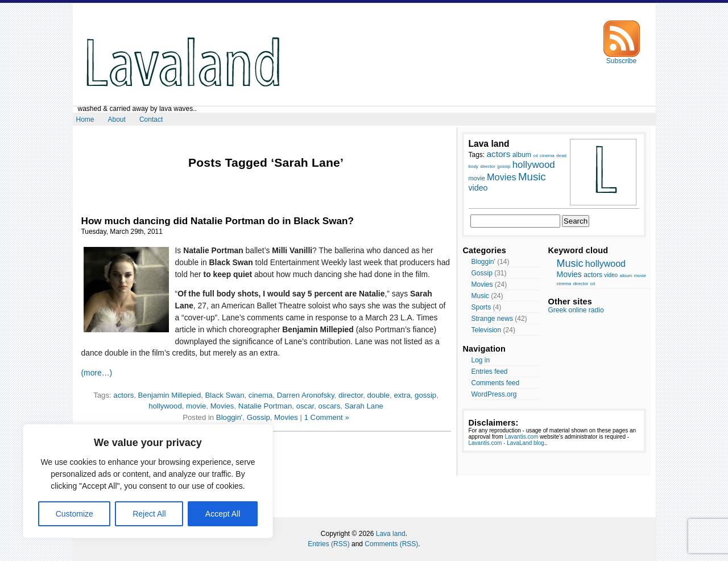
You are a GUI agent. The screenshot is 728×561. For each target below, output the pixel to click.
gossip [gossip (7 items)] (504, 166)
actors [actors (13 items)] (499, 154)
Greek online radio (576, 310)
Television (487, 330)
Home (85, 119)
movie (196, 406)
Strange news (492, 319)
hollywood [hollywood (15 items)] (534, 165)
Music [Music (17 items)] (532, 177)
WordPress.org (494, 394)
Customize (75, 514)
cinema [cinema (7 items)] (547, 156)
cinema (261, 395)
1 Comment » (327, 417)
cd (593, 284)
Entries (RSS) (328, 544)
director (351, 395)
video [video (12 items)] (478, 188)
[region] (148, 481)
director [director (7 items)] (488, 166)
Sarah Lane (364, 406)
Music (480, 296)
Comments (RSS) (391, 544)
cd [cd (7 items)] (535, 156)
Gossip (258, 417)
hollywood (165, 406)
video (611, 275)
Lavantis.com (521, 437)
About (117, 119)
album (626, 276)
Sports (481, 307)
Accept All (223, 514)
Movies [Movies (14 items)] (502, 177)
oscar (305, 406)
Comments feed (496, 383)
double (378, 395)
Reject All (149, 514)
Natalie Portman (265, 406)
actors (123, 395)
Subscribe (622, 58)
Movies (222, 406)
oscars (329, 406)
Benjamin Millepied (170, 395)
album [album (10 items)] (522, 155)
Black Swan (225, 395)
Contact (151, 119)
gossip (425, 395)
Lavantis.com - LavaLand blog (506, 443)
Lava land (391, 534)
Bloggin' (229, 417)
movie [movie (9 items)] (477, 178)
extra (402, 395)
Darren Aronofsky (306, 395)
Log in (481, 360)
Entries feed (490, 372)
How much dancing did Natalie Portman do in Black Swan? (218, 221)
